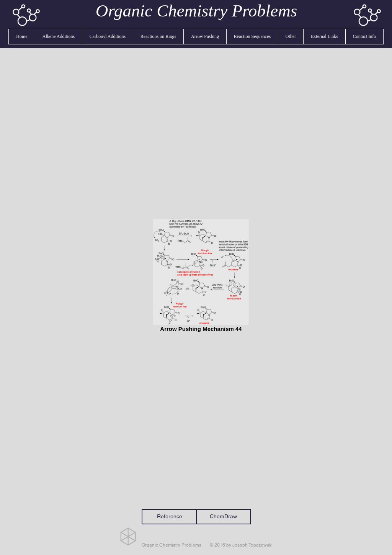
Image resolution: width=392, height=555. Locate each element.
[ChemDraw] (223, 517)
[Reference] (169, 517)
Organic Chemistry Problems (197, 11)
